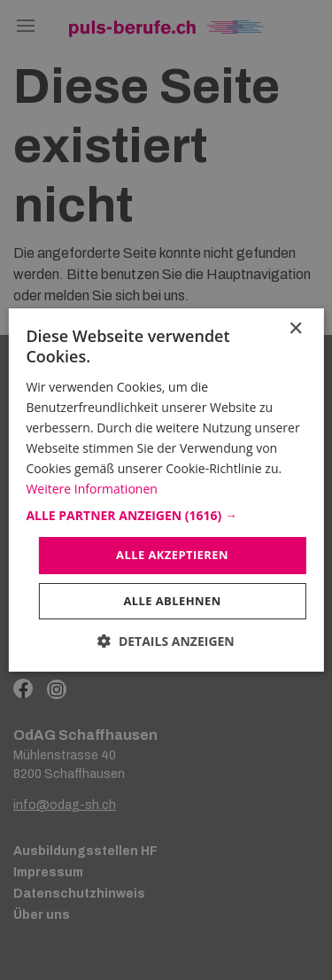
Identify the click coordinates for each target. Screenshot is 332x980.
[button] (166, 516)
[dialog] (166, 490)
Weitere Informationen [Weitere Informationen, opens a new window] (91, 489)
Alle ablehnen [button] (172, 601)
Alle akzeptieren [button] (172, 555)
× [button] (295, 329)
